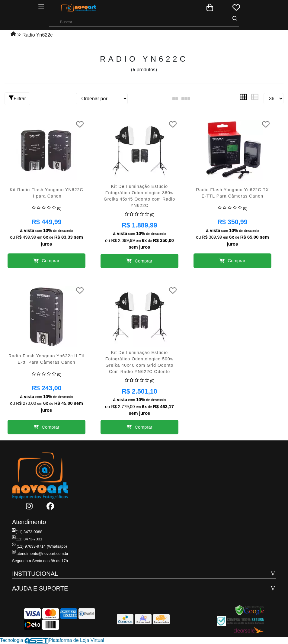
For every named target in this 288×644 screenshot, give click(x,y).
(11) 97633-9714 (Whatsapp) (40, 546)
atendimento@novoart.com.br (40, 554)
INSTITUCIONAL (35, 574)
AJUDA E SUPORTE (40, 588)
